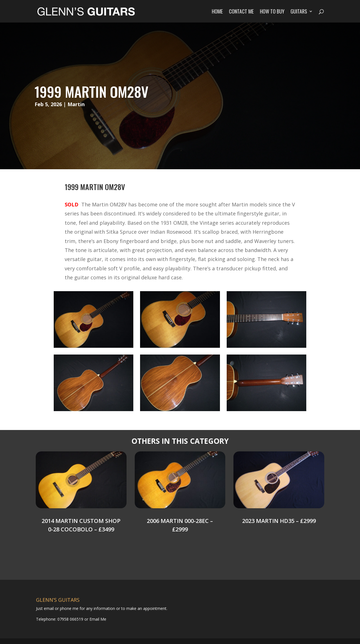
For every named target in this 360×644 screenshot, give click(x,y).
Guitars (299, 12)
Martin (76, 104)
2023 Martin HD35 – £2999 (279, 521)
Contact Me (241, 12)
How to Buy (272, 12)
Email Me (97, 619)
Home (217, 12)
